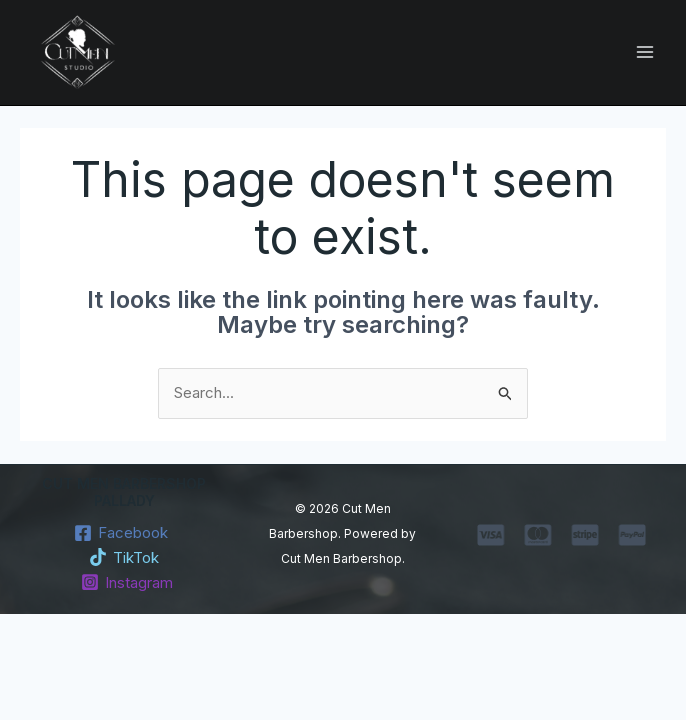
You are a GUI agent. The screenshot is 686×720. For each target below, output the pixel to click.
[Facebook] (121, 533)
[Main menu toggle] (645, 52)
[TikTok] (124, 557)
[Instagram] (127, 582)
